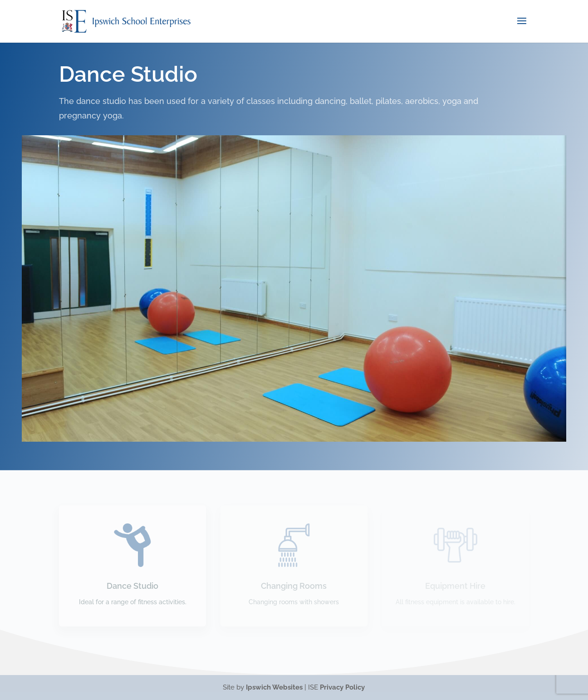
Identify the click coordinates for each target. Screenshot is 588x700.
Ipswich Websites (274, 687)
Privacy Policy (342, 687)
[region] (294, 288)
